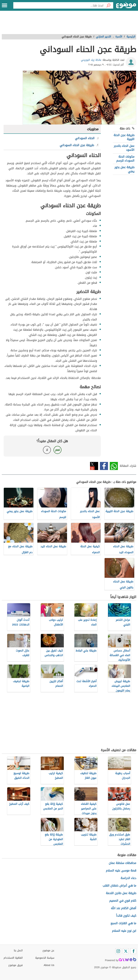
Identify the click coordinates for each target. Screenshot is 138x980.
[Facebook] (133, 951)
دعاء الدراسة (128, 878)
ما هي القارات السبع (123, 923)
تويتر (94, 466)
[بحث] (108, 5)
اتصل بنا (18, 951)
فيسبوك (104, 466)
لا (47, 450)
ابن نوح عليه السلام (124, 931)
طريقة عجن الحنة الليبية (124, 137)
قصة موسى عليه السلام (121, 871)
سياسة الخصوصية (45, 958)
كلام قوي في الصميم (123, 901)
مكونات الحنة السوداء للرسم (125, 159)
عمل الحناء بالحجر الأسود (124, 148)
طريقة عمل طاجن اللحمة (121, 893)
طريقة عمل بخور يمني (124, 169)
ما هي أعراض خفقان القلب (119, 886)
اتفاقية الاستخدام (13, 958)
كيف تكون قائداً (126, 916)
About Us (49, 965)
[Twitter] (126, 951)
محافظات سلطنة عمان (122, 863)
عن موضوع (48, 951)
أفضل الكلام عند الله (124, 908)
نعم (57, 450)
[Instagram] (118, 951)
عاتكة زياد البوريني (91, 60)
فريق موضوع (16, 965)
